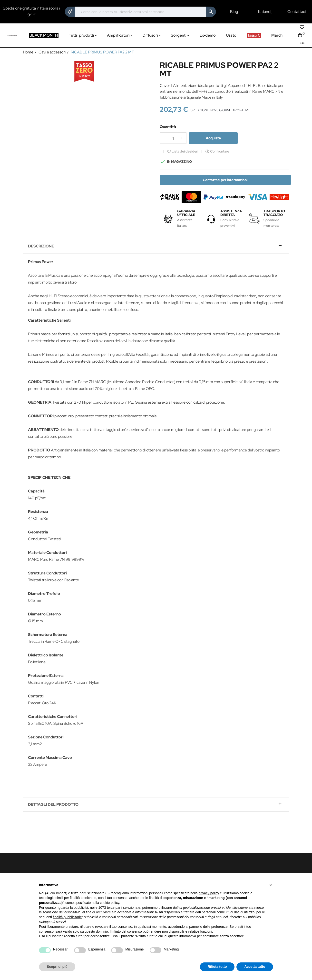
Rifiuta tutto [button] (217, 967)
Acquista (213, 138)
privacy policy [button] (209, 893)
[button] (271, 885)
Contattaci (297, 12)
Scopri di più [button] (57, 967)
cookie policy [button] (110, 903)
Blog (234, 12)
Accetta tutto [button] (255, 967)
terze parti (115, 908)
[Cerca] (140, 12)
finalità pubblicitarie (67, 917)
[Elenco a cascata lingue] (265, 12)
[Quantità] (173, 138)
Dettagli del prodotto (53, 805)
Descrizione (41, 246)
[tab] (156, 246)
